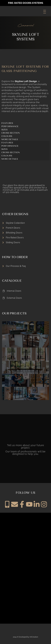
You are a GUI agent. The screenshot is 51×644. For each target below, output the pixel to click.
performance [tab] (10, 126)
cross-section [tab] (11, 133)
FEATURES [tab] (7, 123)
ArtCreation (34, 637)
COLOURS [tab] (7, 136)
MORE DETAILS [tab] (10, 139)
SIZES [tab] (4, 130)
